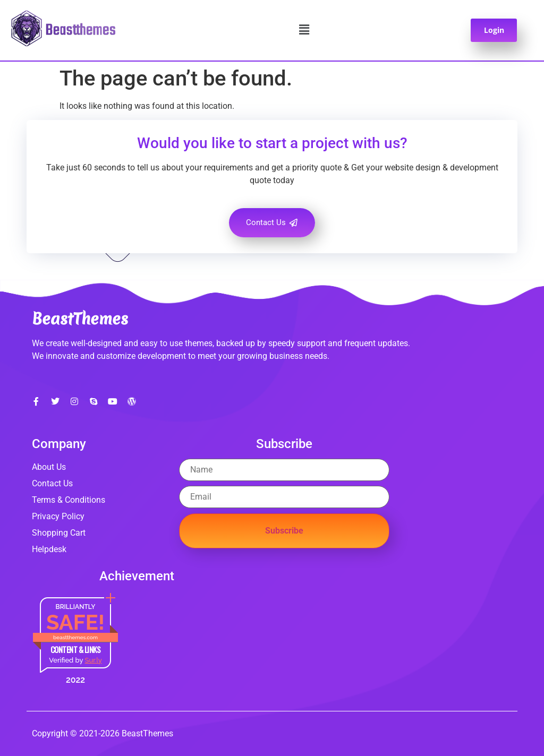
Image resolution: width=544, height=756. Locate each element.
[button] (304, 30)
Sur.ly (93, 660)
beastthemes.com (75, 637)
